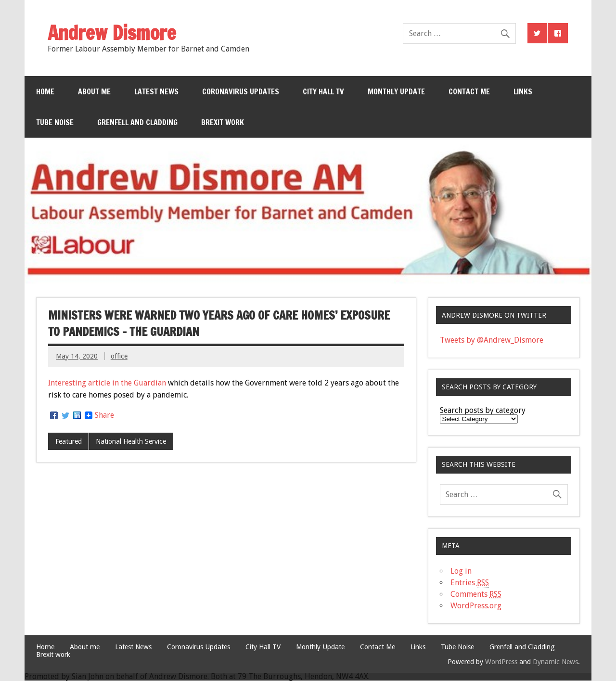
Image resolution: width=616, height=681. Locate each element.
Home (45, 91)
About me (94, 91)
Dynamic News (555, 662)
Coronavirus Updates (241, 91)
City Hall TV (323, 91)
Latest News (156, 91)
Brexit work (223, 122)
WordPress (501, 662)
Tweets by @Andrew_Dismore (492, 340)
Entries (470, 583)
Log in (461, 571)
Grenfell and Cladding (137, 122)
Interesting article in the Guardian (107, 383)
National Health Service (131, 441)
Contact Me (469, 91)
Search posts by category (483, 410)
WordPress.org (476, 606)
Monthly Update (396, 91)
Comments (476, 594)
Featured (69, 441)
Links (523, 91)
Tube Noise (55, 122)
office (119, 356)
